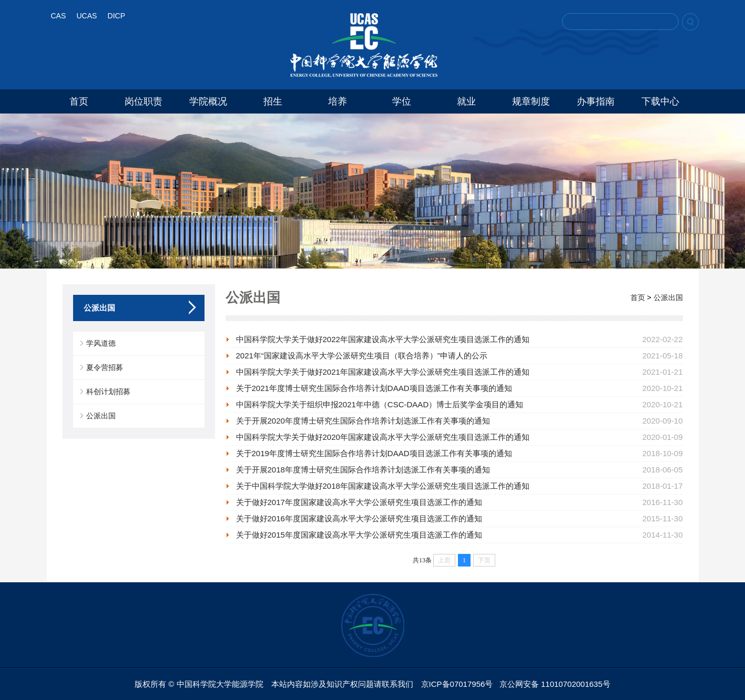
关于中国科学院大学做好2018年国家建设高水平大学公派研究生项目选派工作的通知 (383, 486)
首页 (79, 101)
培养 (338, 101)
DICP (116, 16)
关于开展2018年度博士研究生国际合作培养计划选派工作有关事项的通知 (363, 470)
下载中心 (660, 101)
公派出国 (101, 416)
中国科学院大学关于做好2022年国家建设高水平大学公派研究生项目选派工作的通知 (383, 339)
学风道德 (101, 343)
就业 (466, 101)
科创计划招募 (108, 392)
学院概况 (208, 101)
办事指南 (596, 101)
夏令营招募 (105, 367)
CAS (59, 16)
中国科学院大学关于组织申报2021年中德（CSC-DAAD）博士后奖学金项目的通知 (380, 404)
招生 (273, 101)
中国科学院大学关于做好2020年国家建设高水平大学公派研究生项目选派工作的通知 (383, 437)
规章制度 (531, 101)
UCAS (86, 16)
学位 (402, 101)
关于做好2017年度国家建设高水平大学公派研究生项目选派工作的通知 (359, 502)
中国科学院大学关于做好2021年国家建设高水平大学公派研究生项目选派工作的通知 (383, 372)
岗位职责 (144, 101)
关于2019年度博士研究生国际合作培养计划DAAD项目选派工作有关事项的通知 (374, 453)
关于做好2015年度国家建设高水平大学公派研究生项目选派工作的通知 (359, 535)
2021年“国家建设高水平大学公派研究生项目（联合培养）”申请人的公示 (362, 356)
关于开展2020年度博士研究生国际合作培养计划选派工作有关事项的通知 (363, 421)
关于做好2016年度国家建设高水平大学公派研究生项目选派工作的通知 (359, 518)
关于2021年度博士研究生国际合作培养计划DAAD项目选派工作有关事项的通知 (374, 388)
